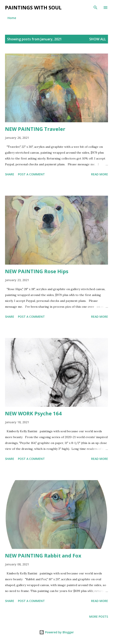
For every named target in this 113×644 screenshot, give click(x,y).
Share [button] (10, 174)
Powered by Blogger (56, 632)
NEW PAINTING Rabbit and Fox (43, 555)
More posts (99, 617)
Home (12, 18)
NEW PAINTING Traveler (35, 129)
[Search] (95, 8)
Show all (98, 39)
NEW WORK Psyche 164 (33, 413)
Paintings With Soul (33, 7)
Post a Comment (31, 174)
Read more (100, 174)
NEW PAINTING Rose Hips (37, 271)
